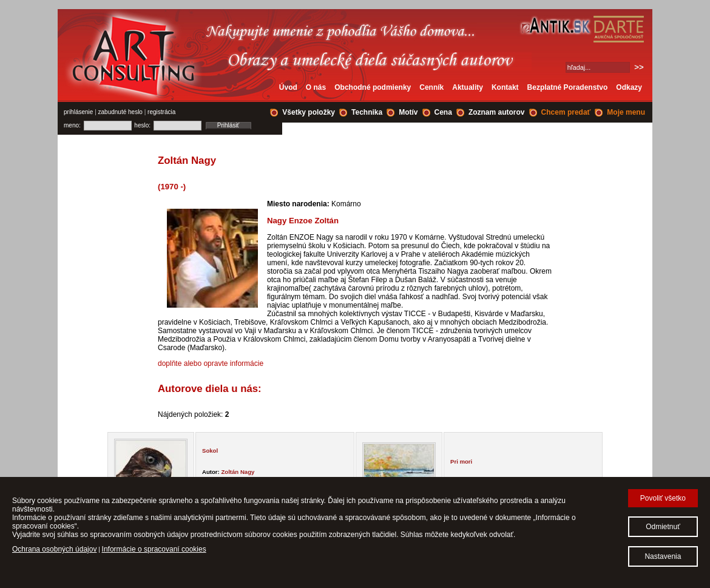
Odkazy (629, 87)
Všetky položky (309, 112)
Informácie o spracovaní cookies (154, 549)
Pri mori (461, 461)
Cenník (431, 87)
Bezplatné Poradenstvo (568, 87)
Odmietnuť (663, 527)
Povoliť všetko (663, 498)
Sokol (210, 451)
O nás (316, 87)
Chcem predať (566, 112)
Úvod (288, 87)
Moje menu (626, 112)
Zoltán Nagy (238, 472)
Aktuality (468, 87)
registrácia (161, 112)
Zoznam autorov (497, 112)
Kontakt (505, 87)
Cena (443, 112)
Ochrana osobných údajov (54, 549)
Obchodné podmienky (373, 87)
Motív (408, 112)
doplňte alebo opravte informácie (211, 363)
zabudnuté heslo (120, 112)
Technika (367, 112)
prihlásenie (78, 112)
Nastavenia (663, 556)
